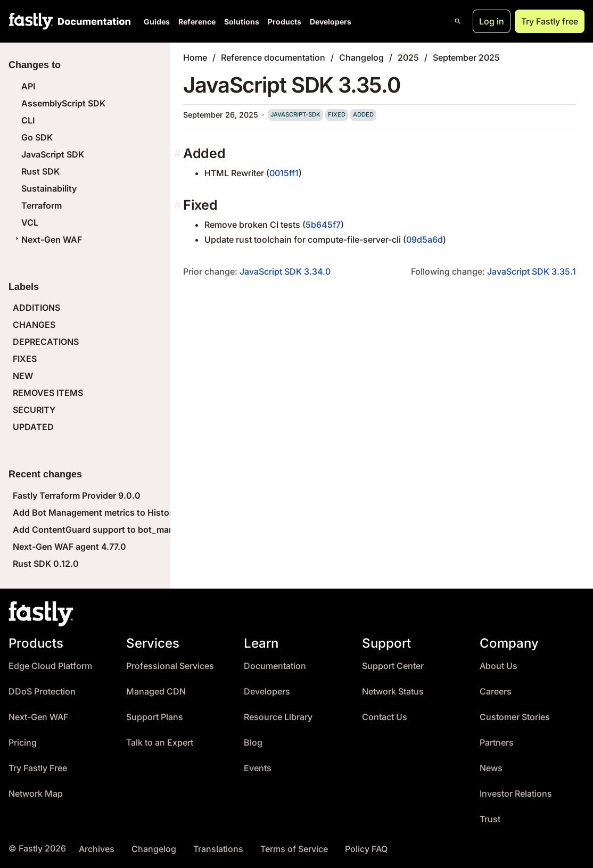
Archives (97, 849)
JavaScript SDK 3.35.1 (532, 271)
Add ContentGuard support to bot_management (111, 530)
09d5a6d (425, 239)
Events (258, 768)
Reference (197, 22)
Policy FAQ (366, 849)
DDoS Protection (42, 692)
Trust (490, 819)
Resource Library (278, 717)
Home (195, 57)
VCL (30, 222)
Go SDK (37, 137)
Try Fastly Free (38, 768)
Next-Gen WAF (47, 239)
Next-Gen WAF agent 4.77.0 (69, 547)
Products (285, 22)
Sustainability (49, 188)
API (28, 86)
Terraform (42, 205)
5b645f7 (323, 225)
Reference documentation (273, 57)
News (491, 768)
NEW (23, 376)
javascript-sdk (295, 114)
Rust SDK (40, 171)
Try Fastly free (550, 21)
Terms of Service (294, 849)
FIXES (25, 359)
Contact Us (385, 717)
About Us (499, 666)
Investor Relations (516, 794)
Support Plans (155, 717)
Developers (331, 22)
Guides (157, 22)
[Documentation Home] (92, 21)
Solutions (242, 22)
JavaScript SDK (53, 154)
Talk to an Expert (160, 743)
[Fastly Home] (31, 21)
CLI (28, 120)
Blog (253, 743)
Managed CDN (156, 692)
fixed (337, 114)
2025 (408, 57)
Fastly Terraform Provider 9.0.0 (77, 495)
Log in (492, 21)
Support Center (393, 666)
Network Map (36, 794)
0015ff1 (284, 173)
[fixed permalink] (179, 205)
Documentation (275, 666)
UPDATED (33, 427)
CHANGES (34, 325)
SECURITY (34, 410)
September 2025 (466, 57)
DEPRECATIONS (46, 342)
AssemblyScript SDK (63, 103)
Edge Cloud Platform (50, 666)
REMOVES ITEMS (48, 393)
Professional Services (170, 666)
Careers (496, 692)
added (363, 114)
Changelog (361, 57)
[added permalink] (179, 154)
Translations (218, 849)
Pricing (23, 743)
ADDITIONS (36, 308)
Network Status (393, 692)
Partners (497, 743)
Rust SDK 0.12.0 (46, 564)
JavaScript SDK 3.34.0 (285, 271)
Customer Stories (515, 717)
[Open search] (458, 21)
